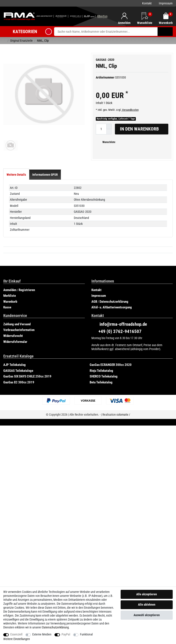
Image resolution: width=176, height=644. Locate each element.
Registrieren (27, 299)
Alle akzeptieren (147, 594)
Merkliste (10, 305)
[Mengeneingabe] (101, 129)
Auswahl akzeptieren (147, 615)
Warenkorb (10, 311)
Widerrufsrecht (13, 345)
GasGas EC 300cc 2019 (19, 391)
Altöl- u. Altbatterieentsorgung (112, 317)
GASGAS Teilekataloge (18, 380)
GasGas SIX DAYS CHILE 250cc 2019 (27, 386)
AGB (94, 311)
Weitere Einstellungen (17, 639)
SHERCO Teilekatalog (104, 386)
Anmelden (10, 299)
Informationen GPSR (45, 184)
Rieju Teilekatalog (101, 380)
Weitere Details (16, 184)
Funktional (86, 634)
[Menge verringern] (109, 132)
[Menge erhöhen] (109, 126)
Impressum (166, 3)
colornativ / (123, 424)
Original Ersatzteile (21, 41)
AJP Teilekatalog (15, 374)
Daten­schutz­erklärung (55, 627)
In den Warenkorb (142, 129)
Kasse (7, 317)
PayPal (66, 634)
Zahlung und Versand (17, 333)
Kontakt (147, 3)
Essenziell (16, 634)
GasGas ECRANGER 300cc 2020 (111, 374)
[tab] (16, 184)
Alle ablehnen (147, 605)
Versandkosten (130, 110)
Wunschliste (107, 142)
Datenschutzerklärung (114, 311)
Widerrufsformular (15, 351)
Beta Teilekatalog (101, 391)
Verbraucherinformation (19, 339)
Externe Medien (42, 634)
